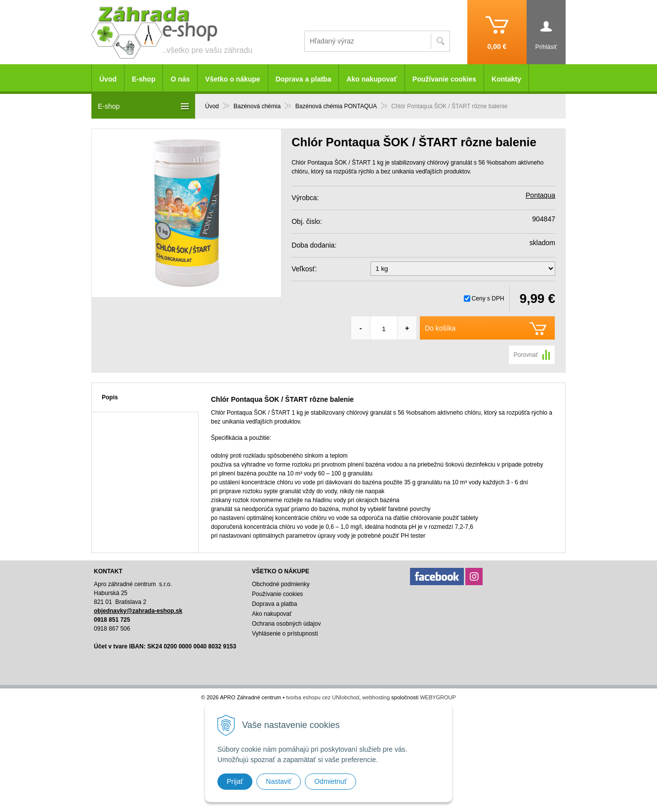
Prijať (235, 781)
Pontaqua (540, 195)
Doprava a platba (304, 79)
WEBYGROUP (438, 697)
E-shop (144, 79)
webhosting (376, 697)
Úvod (108, 79)
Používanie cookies (444, 79)
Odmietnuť (330, 781)
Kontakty (506, 79)
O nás (180, 79)
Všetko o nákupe (232, 79)
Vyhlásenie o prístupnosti (285, 634)
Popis (110, 397)
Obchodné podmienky (281, 584)
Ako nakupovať (371, 79)
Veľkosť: (304, 269)
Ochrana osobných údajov (286, 624)
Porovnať (526, 355)
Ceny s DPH (488, 299)
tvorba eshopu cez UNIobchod (323, 697)
